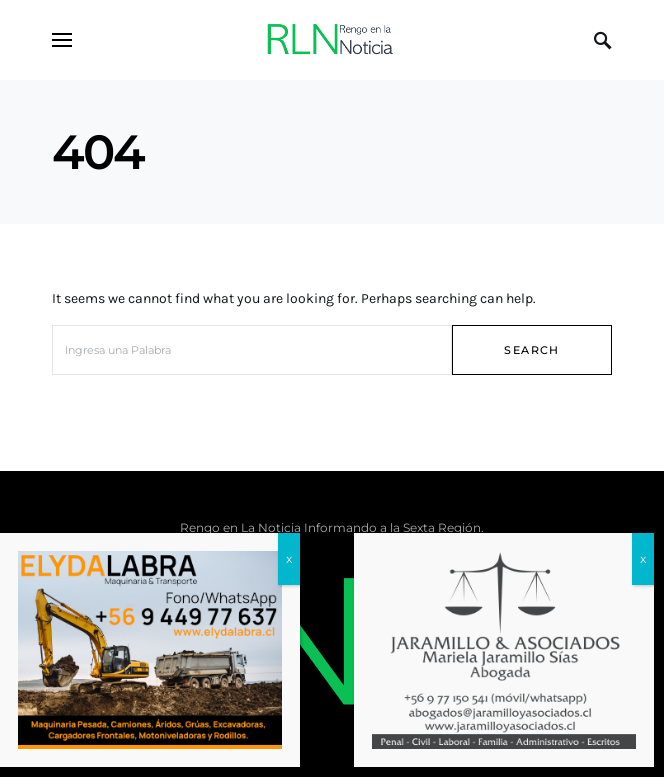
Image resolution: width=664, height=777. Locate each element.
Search (531, 350)
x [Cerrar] (289, 610)
